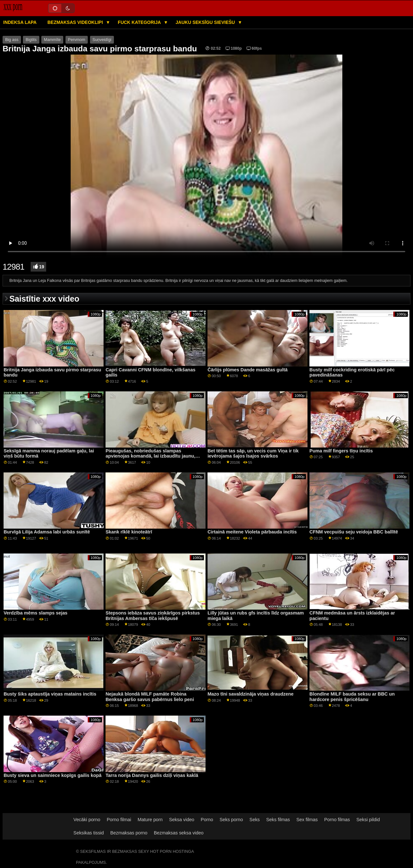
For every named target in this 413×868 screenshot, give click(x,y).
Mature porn (150, 820)
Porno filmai (119, 820)
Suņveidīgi (102, 40)
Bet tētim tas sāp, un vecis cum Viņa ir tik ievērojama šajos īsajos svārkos (253, 454)
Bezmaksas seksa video (179, 833)
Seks (255, 820)
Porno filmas (337, 820)
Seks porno (231, 820)
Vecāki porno (87, 820)
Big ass (12, 40)
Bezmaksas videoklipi (76, 22)
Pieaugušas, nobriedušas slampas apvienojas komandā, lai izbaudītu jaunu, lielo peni (150, 456)
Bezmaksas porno (129, 833)
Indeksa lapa (20, 22)
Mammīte (52, 40)
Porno (207, 820)
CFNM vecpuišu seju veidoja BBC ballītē (354, 532)
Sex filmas (307, 820)
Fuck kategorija (140, 22)
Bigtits (31, 40)
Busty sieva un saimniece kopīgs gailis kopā (52, 775)
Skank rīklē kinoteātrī (129, 532)
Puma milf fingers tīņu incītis (341, 451)
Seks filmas (278, 820)
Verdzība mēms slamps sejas (35, 613)
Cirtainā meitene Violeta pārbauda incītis (252, 532)
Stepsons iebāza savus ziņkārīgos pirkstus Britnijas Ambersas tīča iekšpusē (153, 616)
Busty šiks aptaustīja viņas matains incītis (50, 694)
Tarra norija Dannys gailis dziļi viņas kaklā (152, 775)
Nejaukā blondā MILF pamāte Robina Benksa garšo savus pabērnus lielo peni (150, 697)
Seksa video (182, 820)
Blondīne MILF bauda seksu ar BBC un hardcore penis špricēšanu (352, 697)
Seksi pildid (368, 820)
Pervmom (77, 40)
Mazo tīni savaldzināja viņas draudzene (251, 694)
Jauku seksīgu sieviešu (206, 22)
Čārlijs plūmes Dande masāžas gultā (247, 370)
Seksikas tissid (89, 833)
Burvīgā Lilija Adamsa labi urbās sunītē (47, 532)
